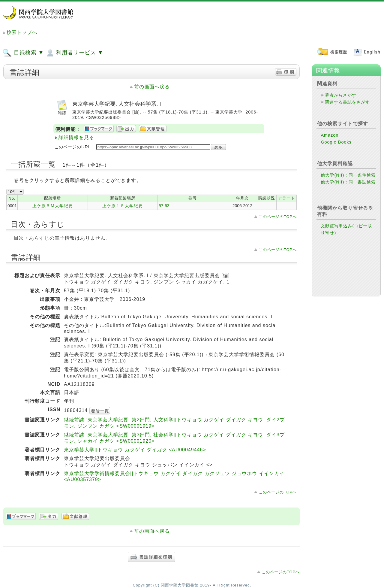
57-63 (164, 206)
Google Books (336, 142)
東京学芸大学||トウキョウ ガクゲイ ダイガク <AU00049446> (135, 450)
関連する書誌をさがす (347, 102)
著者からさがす (341, 95)
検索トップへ (22, 32)
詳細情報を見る (76, 137)
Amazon (330, 135)
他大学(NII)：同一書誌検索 (348, 182)
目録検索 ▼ (23, 53)
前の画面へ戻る (152, 87)
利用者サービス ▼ (74, 53)
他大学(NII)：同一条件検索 (348, 175)
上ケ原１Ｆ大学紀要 (123, 206)
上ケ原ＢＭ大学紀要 (53, 206)
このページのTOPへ (278, 217)
